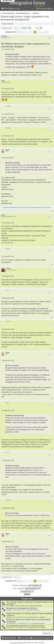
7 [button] (32, 32)
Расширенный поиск (41, 28)
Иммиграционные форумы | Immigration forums (24, 13)
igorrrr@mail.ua (7, 243)
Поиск (37, 28)
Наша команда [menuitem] (25, 638)
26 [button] (45, 32)
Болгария (36, 610)
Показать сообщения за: (27, 586)
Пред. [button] (22, 32)
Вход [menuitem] (51, 9)
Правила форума (8, 24)
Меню (6, 9)
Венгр (3, 81)
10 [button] (40, 32)
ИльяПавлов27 (11, 623)
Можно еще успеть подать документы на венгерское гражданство (25, 18)
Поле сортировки (27, 588)
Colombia (9, 617)
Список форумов (8, 13)
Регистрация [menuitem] (43, 9)
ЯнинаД (9, 610)
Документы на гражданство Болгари (22, 608)
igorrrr (3, 215)
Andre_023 (10, 628)
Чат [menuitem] (19, 9)
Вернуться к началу (52, 77)
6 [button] (30, 32)
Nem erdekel (10, 606)
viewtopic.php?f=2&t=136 (42, 280)
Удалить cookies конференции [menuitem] (42, 638)
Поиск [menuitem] (13, 9)
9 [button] (38, 32)
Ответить (6, 28)
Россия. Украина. (40, 617)
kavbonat (4, 36)
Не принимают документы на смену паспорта (25, 626)
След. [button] (48, 32)
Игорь (9, 268)
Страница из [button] (19, 32)
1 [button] (25, 32)
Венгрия (36, 13)
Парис (8, 150)
